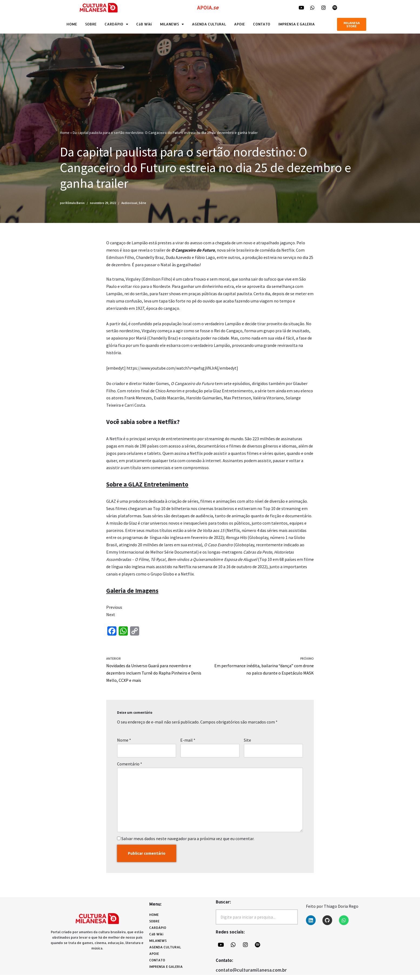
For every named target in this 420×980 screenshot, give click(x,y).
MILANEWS (172, 24)
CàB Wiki (144, 24)
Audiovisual (129, 203)
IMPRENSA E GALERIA (297, 24)
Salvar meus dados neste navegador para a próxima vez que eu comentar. (188, 843)
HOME (72, 24)
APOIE (239, 24)
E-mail (188, 744)
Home (65, 132)
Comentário (130, 768)
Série (142, 203)
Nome (124, 744)
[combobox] (257, 922)
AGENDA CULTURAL (209, 24)
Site (247, 744)
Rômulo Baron (75, 203)
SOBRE (91, 24)
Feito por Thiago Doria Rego (332, 911)
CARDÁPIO (116, 24)
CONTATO (262, 24)
